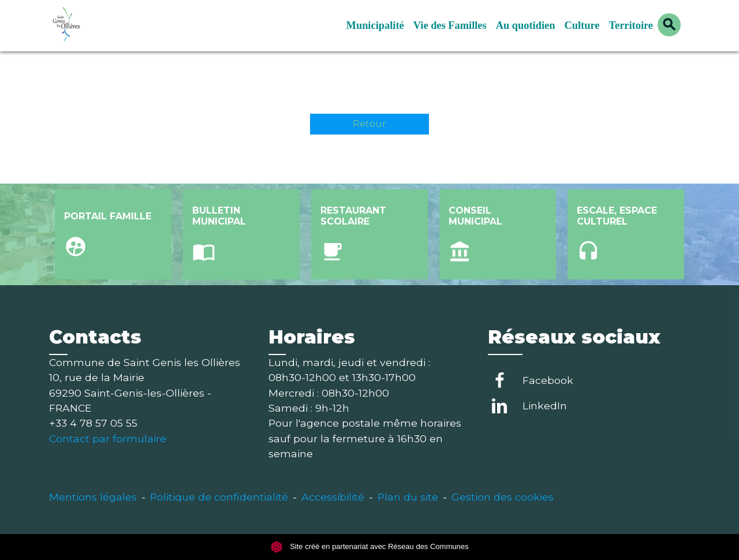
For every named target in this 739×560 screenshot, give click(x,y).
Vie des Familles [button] (450, 25)
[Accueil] (121, 26)
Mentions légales (93, 497)
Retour (369, 124)
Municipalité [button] (375, 25)
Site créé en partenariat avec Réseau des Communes (370, 547)
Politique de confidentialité (219, 497)
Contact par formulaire (108, 438)
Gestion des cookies (503, 497)
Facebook (548, 380)
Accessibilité (333, 497)
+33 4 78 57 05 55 (93, 423)
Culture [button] (582, 25)
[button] (669, 25)
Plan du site (408, 497)
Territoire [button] (631, 25)
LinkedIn (545, 406)
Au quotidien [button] (526, 25)
